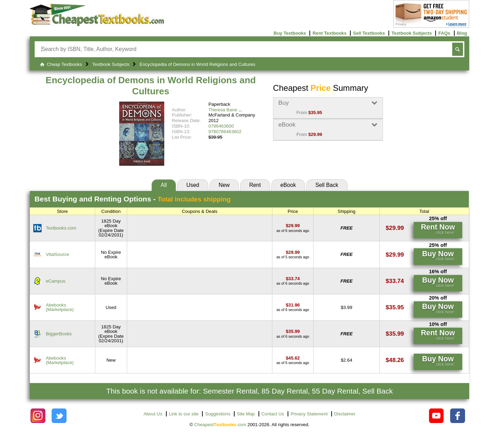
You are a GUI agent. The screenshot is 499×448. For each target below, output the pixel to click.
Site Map (246, 414)
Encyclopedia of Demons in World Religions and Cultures (151, 86)
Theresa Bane (223, 110)
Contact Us (273, 414)
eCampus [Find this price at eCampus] (55, 281)
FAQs (444, 33)
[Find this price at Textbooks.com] (293, 226)
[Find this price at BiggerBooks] (293, 331)
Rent (255, 185)
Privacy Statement (309, 414)
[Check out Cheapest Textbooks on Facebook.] (458, 416)
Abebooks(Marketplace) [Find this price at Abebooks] (60, 307)
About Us (153, 414)
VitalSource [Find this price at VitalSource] (57, 254)
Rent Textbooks (330, 33)
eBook (288, 185)
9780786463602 (225, 132)
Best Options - (133, 199)
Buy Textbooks (290, 33)
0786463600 (221, 126)
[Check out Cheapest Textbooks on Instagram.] (38, 416)
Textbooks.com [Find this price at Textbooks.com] (61, 228)
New (224, 185)
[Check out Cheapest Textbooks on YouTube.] (436, 416)
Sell (327, 185)
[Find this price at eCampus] (293, 279)
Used (193, 185)
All (164, 185)
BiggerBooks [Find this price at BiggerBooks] (59, 334)
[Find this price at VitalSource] (293, 252)
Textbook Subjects (412, 33)
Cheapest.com (220, 425)
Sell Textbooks (369, 33)
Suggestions (218, 414)
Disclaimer (345, 414)
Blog (462, 33)
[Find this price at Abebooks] (293, 305)
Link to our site (184, 414)
